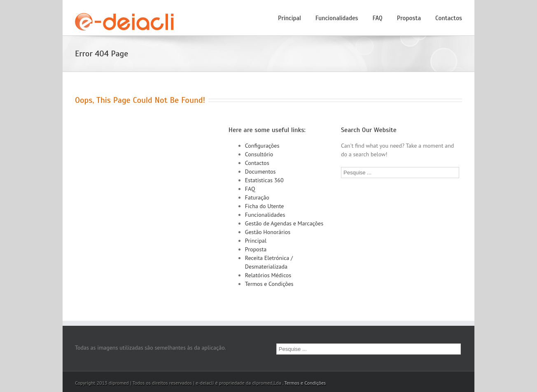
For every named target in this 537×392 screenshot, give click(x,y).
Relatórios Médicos (268, 275)
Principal (290, 18)
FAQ (378, 18)
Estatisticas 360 (264, 180)
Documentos (260, 172)
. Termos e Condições (304, 383)
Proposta (409, 18)
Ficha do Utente (265, 206)
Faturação (257, 197)
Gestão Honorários (268, 232)
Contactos (449, 18)
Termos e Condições (269, 284)
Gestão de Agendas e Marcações (284, 223)
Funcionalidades (337, 18)
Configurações (262, 146)
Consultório (259, 154)
